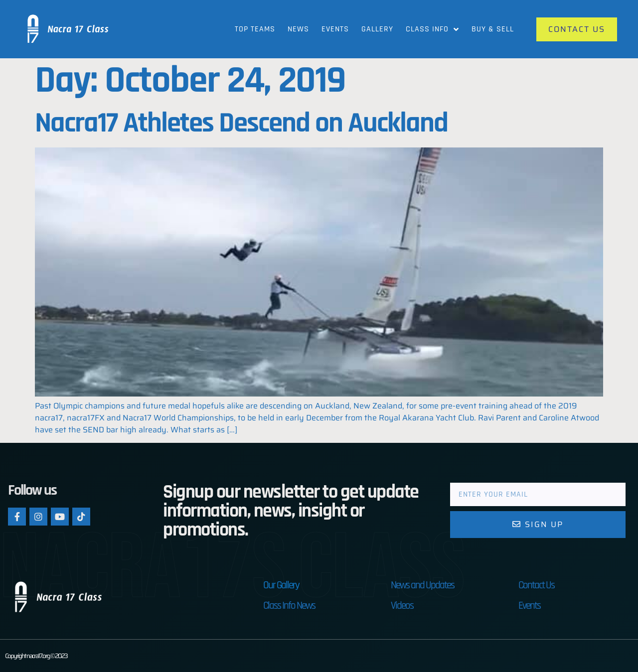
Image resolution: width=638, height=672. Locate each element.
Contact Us (536, 585)
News (298, 29)
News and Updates (422, 585)
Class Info (432, 29)
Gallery (377, 29)
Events (335, 29)
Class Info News (289, 605)
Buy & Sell (493, 29)
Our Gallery (281, 585)
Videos (402, 605)
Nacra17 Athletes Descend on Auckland (241, 123)
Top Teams (255, 29)
